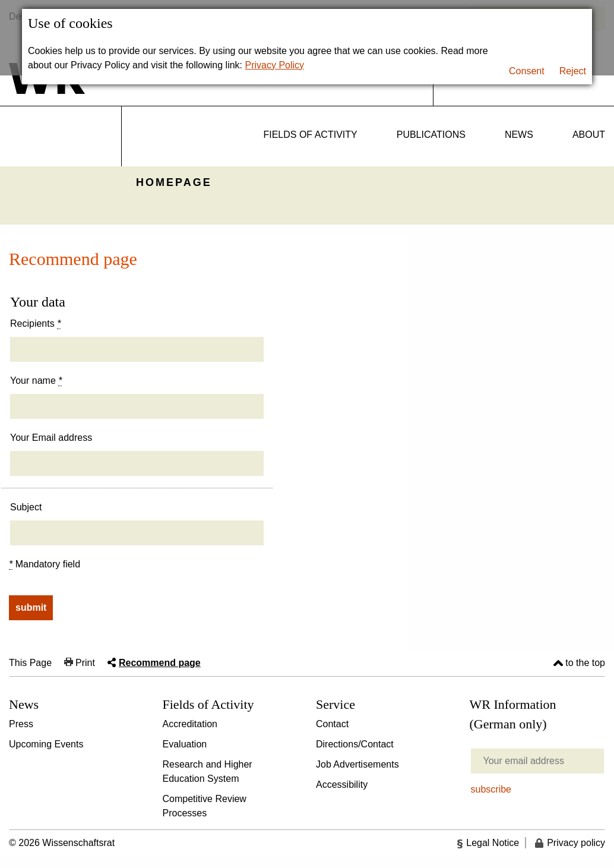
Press (21, 724)
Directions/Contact (355, 744)
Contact (332, 724)
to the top (585, 663)
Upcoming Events (46, 744)
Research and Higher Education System (208, 771)
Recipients (35, 324)
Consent (527, 71)
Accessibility (342, 785)
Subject (26, 507)
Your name (36, 381)
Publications (431, 135)
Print (85, 663)
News (519, 135)
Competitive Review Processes (205, 806)
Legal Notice (493, 843)
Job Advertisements (357, 764)
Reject (573, 71)
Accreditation (190, 724)
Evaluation (185, 744)
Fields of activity (310, 135)
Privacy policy (576, 843)
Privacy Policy (275, 65)
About (589, 135)
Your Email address (51, 438)
